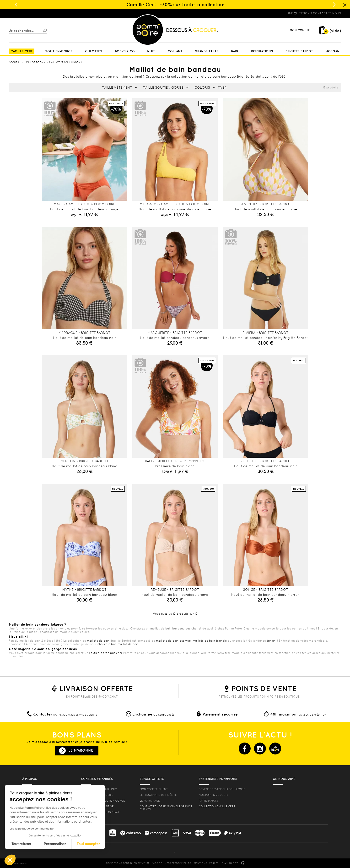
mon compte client (154, 789)
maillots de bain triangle (210, 641)
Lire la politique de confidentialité (32, 829)
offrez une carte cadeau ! (101, 812)
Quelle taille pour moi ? (99, 789)
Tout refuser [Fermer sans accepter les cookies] (21, 844)
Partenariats (208, 801)
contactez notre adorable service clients (166, 808)
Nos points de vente (214, 795)
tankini (272, 641)
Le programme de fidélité (158, 795)
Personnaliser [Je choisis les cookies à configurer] (55, 844)
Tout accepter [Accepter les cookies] (88, 844)
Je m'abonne (81, 750)
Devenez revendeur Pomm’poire (222, 789)
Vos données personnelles (172, 863)
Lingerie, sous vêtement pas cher (32, 13)
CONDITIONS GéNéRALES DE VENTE (128, 863)
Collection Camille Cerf (217, 806)
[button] (10, 860)
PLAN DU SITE (230, 863)
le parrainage (150, 801)
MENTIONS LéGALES (206, 863)
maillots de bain (98, 641)
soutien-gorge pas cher (106, 653)
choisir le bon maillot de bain (118, 644)
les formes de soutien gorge (103, 801)
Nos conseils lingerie (97, 795)
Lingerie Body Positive (97, 806)
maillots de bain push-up (173, 641)
